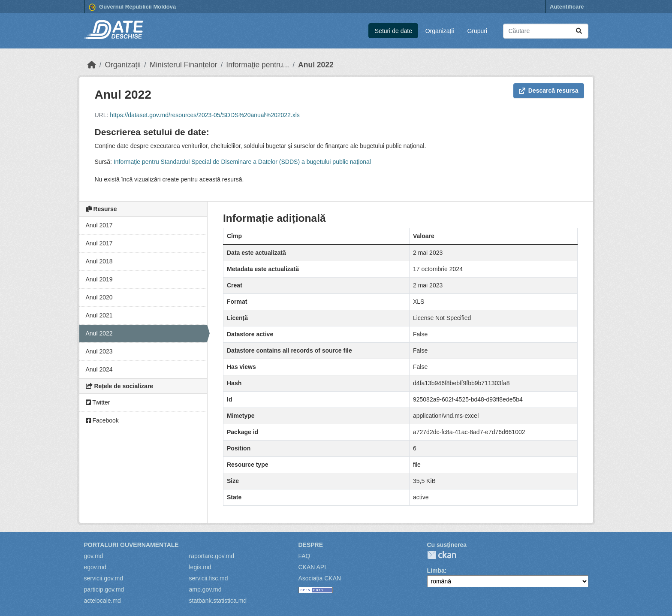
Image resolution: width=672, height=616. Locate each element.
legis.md (200, 567)
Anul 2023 (99, 351)
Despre (311, 545)
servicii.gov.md (104, 578)
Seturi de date (393, 31)
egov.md (95, 567)
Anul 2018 (99, 261)
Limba (436, 571)
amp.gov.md (205, 589)
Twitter (98, 402)
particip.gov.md (104, 589)
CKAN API (312, 567)
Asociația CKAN (320, 578)
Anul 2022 (316, 65)
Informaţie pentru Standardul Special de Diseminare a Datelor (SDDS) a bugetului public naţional (242, 162)
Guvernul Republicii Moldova (133, 7)
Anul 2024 (99, 369)
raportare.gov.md (212, 556)
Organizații (440, 31)
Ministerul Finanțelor (184, 65)
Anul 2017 (99, 225)
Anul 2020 (99, 297)
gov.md (94, 556)
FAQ (304, 556)
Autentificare (567, 7)
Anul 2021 (99, 315)
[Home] (92, 65)
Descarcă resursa (549, 91)
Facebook (102, 420)
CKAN (442, 555)
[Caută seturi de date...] (546, 31)
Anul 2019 (99, 279)
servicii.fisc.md (209, 578)
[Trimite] (579, 31)
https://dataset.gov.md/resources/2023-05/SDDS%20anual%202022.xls (205, 115)
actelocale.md (102, 601)
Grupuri (477, 31)
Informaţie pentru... (258, 65)
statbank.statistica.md (218, 601)
